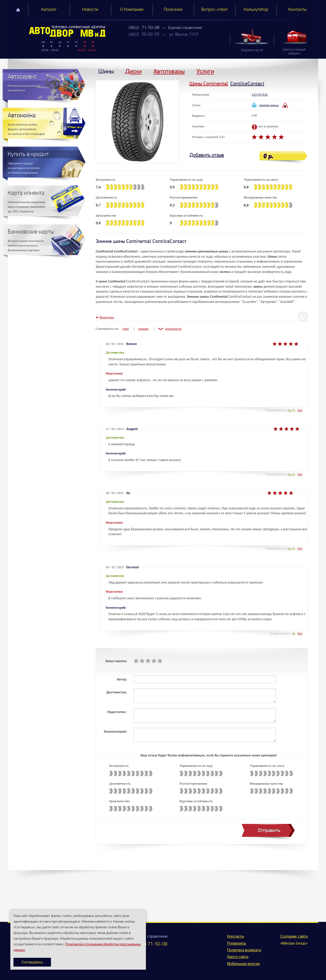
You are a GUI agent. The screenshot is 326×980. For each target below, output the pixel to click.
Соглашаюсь (32, 962)
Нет (300, 410)
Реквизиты (237, 944)
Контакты (297, 10)
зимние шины (269, 105)
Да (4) (291, 474)
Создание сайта (294, 937)
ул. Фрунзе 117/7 (184, 35)
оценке (144, 329)
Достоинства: (117, 692)
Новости (90, 10)
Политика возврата (244, 950)
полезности (173, 329)
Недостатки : (117, 712)
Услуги (205, 71)
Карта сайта (238, 957)
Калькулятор (256, 10)
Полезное (173, 10)
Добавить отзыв (207, 155)
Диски (133, 71)
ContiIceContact (247, 84)
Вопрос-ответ (215, 10)
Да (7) (291, 410)
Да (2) (291, 548)
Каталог (49, 10)
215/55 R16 (260, 94)
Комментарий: (116, 732)
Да (293, 633)
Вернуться (107, 317)
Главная (18, 10)
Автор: (122, 679)
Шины (106, 71)
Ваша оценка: (116, 661)
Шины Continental (209, 84)
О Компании (132, 10)
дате (126, 329)
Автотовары (169, 71)
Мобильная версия (243, 964)
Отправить (269, 830)
